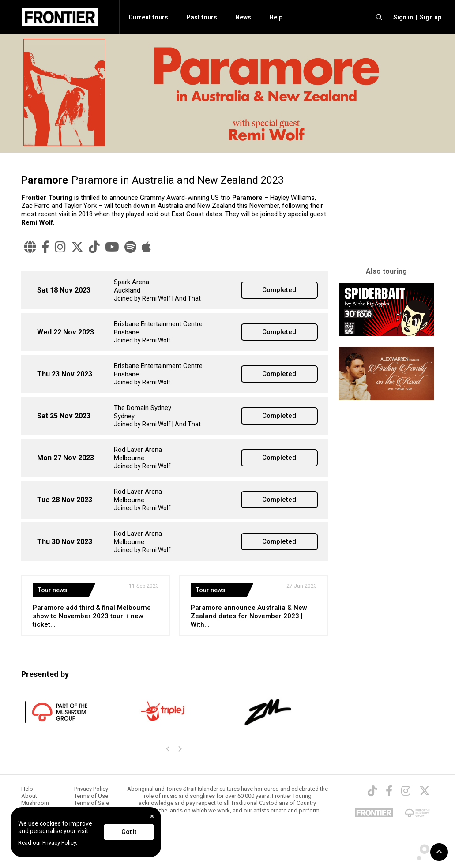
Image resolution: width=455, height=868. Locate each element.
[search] (379, 17)
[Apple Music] (146, 247)
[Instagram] (60, 247)
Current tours (148, 17)
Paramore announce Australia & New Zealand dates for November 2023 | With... (249, 616)
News (243, 17)
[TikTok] (94, 247)
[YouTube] (112, 247)
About (29, 796)
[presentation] (169, 749)
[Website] (30, 247)
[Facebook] (45, 247)
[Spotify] (130, 247)
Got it (129, 832)
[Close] (152, 816)
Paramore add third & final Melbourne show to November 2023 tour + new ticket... (92, 616)
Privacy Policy (91, 789)
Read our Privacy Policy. (48, 843)
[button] (402, 17)
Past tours (202, 17)
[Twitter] (77, 247)
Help (276, 17)
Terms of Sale (92, 803)
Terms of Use (91, 796)
